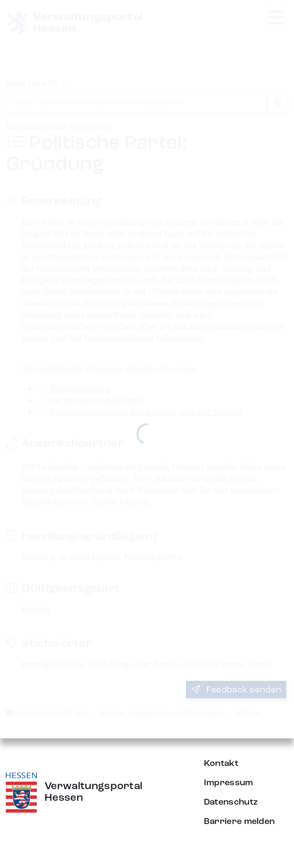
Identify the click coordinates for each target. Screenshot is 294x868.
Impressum (229, 783)
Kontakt (221, 763)
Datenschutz (231, 802)
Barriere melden (240, 822)
